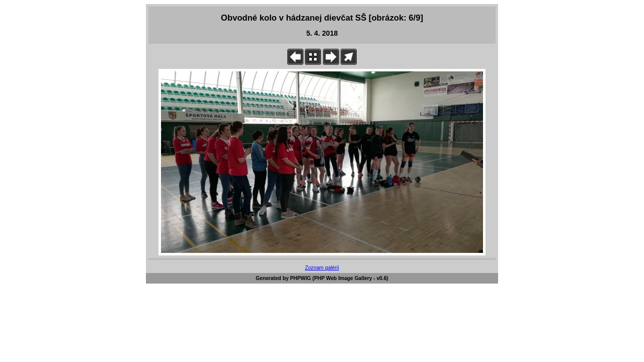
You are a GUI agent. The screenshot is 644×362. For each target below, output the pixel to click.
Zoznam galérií (322, 268)
